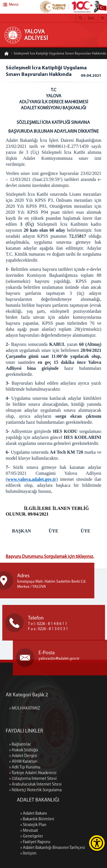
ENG (91, 19)
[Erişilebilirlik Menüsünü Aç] (97, 843)
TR (102, 19)
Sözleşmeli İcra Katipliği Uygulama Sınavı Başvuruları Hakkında (58, 54)
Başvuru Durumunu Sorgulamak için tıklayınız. (50, 557)
